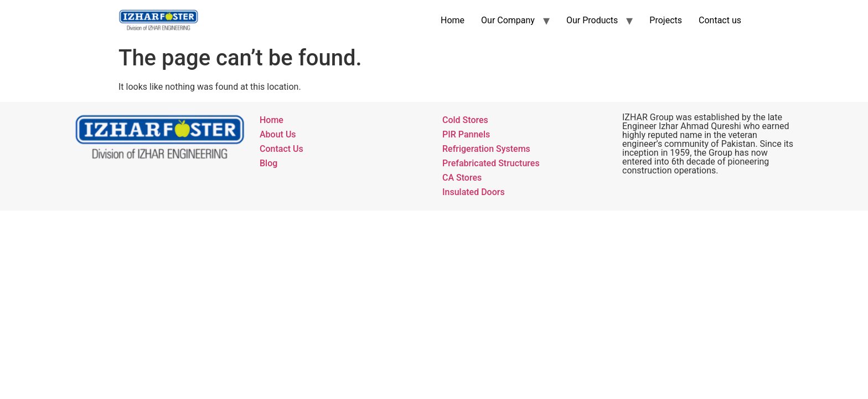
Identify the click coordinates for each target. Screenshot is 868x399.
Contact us (720, 20)
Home (453, 20)
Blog (268, 163)
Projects (666, 20)
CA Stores (462, 178)
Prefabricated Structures (491, 163)
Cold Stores (465, 120)
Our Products (592, 20)
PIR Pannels (466, 134)
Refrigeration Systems (486, 149)
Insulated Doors (474, 192)
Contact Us (281, 149)
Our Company (508, 20)
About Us (278, 134)
